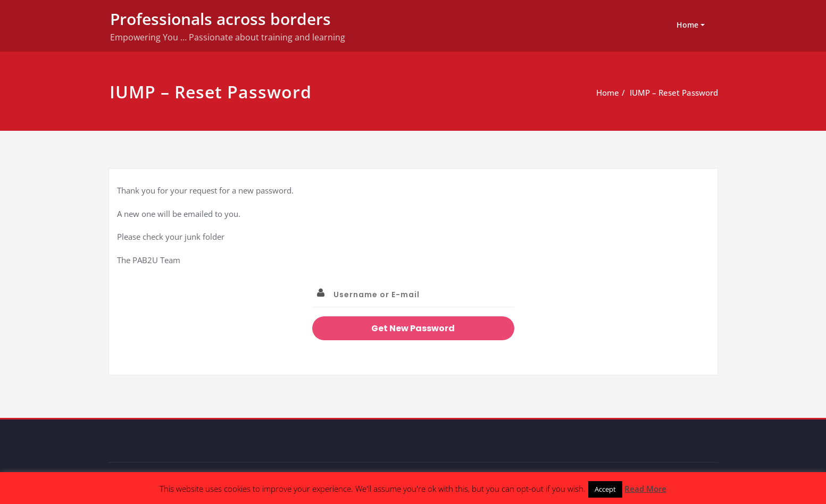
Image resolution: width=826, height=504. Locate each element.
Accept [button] (605, 489)
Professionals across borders (220, 19)
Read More (645, 489)
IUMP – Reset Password (674, 93)
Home (687, 25)
